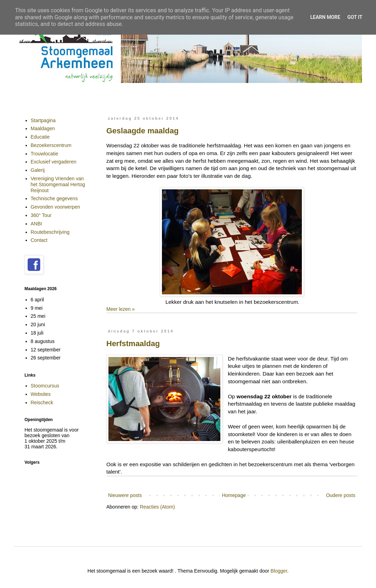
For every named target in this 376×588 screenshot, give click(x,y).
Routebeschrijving (50, 232)
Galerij (38, 170)
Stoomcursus (45, 386)
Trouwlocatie (45, 154)
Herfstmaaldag (133, 344)
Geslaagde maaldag (143, 131)
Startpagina (43, 120)
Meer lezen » (120, 309)
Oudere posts (341, 495)
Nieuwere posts (125, 495)
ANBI (37, 224)
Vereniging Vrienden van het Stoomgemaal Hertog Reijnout (58, 184)
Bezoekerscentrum (51, 145)
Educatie (40, 137)
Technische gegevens (54, 198)
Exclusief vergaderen (54, 162)
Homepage (234, 495)
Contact (39, 240)
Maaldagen (43, 128)
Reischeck (42, 402)
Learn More (325, 17)
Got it (355, 17)
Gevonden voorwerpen (56, 207)
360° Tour (41, 215)
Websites (41, 394)
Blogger (279, 571)
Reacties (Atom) (157, 507)
